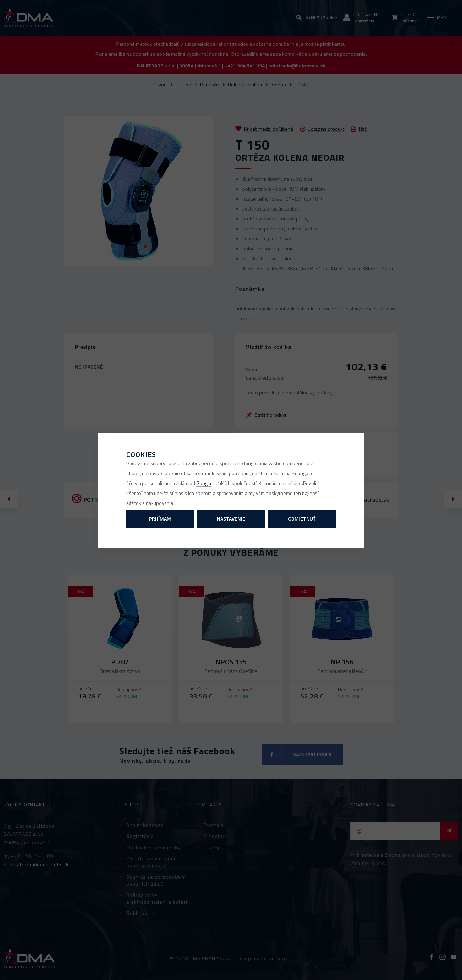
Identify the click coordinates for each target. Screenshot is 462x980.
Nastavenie (231, 519)
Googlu (204, 483)
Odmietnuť (302, 519)
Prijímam (160, 519)
